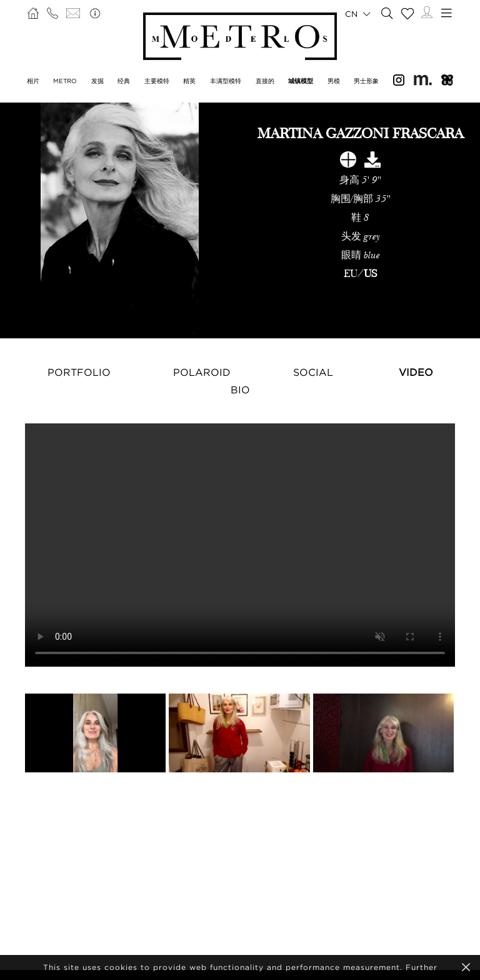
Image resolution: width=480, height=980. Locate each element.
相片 (33, 81)
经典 (124, 81)
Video (416, 372)
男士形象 (366, 81)
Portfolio (79, 372)
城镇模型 (301, 81)
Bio (240, 390)
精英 (189, 81)
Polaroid (202, 372)
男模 (334, 81)
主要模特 (157, 81)
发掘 (97, 81)
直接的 (265, 81)
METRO (65, 81)
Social (313, 372)
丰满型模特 (226, 81)
